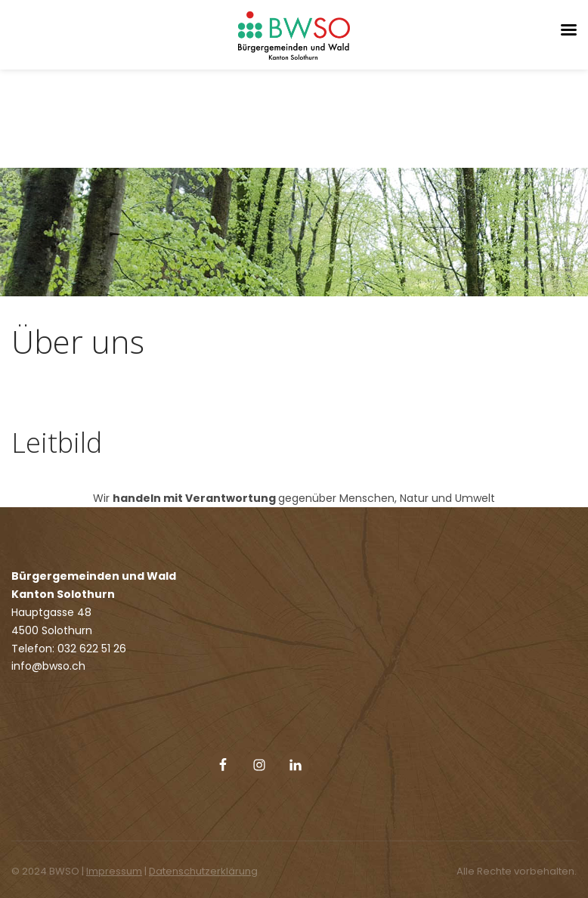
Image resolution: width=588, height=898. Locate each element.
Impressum (114, 871)
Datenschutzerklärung (203, 871)
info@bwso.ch (48, 666)
